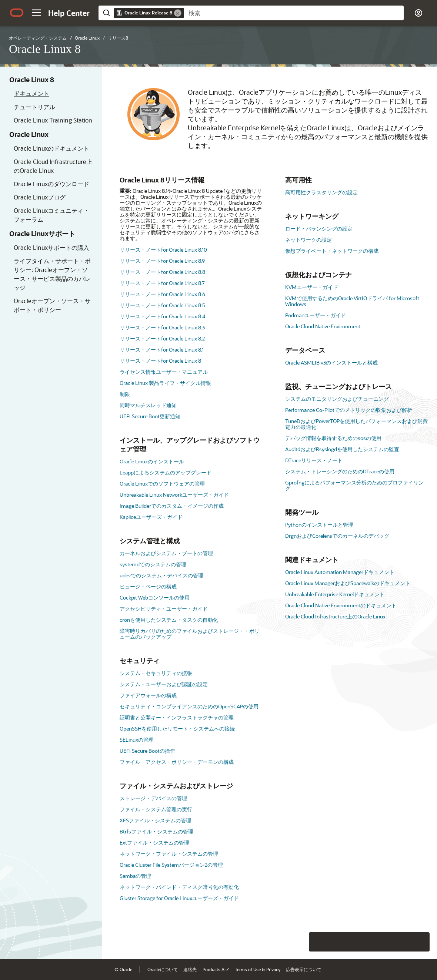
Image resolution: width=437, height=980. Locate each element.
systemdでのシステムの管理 (153, 564)
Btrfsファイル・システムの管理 (156, 831)
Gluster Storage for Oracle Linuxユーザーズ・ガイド (179, 898)
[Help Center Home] (69, 13)
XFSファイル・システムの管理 (155, 820)
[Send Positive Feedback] (420, 942)
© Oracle (123, 969)
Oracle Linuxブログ (40, 197)
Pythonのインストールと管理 (319, 525)
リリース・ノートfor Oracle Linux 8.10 (163, 250)
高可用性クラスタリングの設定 (321, 192)
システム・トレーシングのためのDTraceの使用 (340, 471)
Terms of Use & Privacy (258, 969)
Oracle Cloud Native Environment (323, 326)
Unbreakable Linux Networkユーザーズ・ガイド (174, 495)
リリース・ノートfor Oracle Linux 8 (160, 361)
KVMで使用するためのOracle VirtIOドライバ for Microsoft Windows (352, 301)
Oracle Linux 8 (32, 80)
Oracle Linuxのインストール (152, 461)
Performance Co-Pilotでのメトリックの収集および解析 (349, 410)
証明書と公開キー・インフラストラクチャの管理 (177, 717)
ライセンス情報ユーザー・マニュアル (164, 372)
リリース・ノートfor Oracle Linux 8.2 (162, 338)
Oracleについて (163, 969)
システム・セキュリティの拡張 (156, 673)
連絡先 (190, 969)
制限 (125, 394)
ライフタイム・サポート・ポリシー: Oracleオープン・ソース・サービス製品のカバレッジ (52, 274)
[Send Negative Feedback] (401, 942)
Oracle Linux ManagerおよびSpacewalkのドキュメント (348, 583)
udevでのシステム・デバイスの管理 (161, 575)
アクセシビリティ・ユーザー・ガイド (164, 609)
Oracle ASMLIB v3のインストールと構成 (331, 363)
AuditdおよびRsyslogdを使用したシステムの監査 (342, 449)
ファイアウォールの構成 (148, 695)
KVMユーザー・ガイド (312, 287)
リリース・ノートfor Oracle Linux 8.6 (162, 294)
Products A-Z (216, 969)
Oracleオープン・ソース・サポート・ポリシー (52, 305)
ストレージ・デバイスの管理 (153, 798)
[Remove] (178, 13)
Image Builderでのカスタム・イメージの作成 (172, 506)
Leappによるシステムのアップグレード (166, 472)
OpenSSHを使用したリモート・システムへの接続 (177, 729)
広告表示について (304, 969)
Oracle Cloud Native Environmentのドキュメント (341, 605)
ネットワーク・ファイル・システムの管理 (169, 854)
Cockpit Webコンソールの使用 (155, 598)
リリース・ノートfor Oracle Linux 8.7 (162, 283)
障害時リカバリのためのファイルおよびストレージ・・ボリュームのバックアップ (190, 634)
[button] (36, 13)
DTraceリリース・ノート (314, 460)
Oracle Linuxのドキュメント (51, 148)
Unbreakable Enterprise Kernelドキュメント (335, 594)
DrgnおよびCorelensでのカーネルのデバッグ (337, 536)
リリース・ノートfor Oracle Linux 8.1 (162, 350)
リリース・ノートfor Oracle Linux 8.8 (162, 272)
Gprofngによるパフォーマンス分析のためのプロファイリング (354, 485)
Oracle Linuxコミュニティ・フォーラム (51, 215)
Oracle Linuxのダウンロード (51, 184)
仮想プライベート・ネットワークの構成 (332, 251)
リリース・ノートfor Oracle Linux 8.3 (162, 327)
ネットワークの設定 (308, 240)
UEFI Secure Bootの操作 (147, 751)
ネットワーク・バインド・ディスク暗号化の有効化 (179, 887)
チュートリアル (34, 107)
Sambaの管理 (135, 876)
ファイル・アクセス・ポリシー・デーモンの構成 (177, 762)
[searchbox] (294, 13)
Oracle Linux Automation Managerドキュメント (340, 572)
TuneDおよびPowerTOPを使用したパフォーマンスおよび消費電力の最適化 (356, 424)
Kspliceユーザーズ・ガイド (151, 517)
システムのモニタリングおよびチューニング (337, 399)
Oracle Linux (29, 134)
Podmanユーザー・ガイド (316, 315)
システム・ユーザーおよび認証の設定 (164, 684)
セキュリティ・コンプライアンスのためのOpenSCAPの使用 (189, 706)
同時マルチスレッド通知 (148, 405)
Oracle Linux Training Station (53, 120)
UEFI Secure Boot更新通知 (150, 416)
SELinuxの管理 (137, 740)
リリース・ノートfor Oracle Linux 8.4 (162, 316)
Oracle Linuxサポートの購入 (51, 247)
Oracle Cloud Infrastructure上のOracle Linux (53, 166)
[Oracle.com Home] (17, 13)
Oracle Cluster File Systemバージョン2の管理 (171, 865)
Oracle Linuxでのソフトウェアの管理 (162, 484)
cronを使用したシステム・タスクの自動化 (169, 620)
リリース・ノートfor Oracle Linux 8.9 (162, 261)
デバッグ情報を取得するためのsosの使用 (333, 438)
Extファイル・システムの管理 (154, 843)
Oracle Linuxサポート (42, 234)
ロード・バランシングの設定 (319, 229)
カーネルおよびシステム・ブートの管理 (166, 553)
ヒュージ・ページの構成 (148, 586)
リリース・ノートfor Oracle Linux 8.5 (162, 305)
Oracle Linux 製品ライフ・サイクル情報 (165, 383)
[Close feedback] (298, 942)
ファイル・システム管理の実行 (156, 809)
